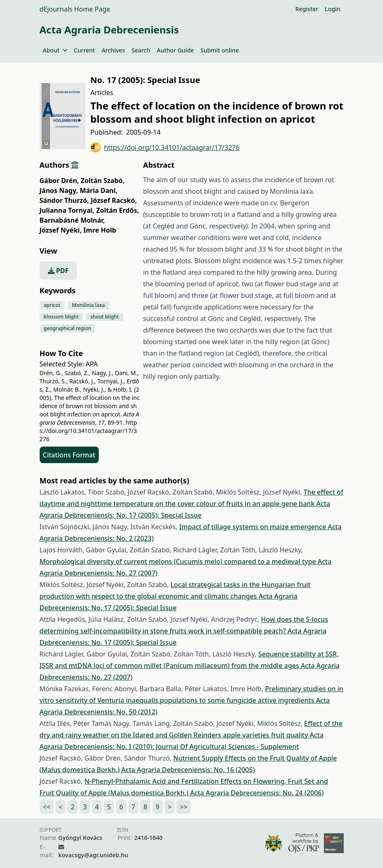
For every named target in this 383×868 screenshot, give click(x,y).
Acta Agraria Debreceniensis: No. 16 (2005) (188, 770)
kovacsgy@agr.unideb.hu (93, 855)
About (55, 50)
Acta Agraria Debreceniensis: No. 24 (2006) (257, 793)
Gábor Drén (59, 181)
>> (183, 807)
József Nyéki (61, 230)
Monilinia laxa (88, 305)
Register (307, 9)
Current (84, 50)
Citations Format (69, 455)
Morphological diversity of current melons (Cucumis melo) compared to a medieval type (179, 561)
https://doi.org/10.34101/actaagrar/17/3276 (165, 147)
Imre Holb (100, 230)
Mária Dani (99, 190)
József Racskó (114, 200)
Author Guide (175, 50)
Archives (113, 50)
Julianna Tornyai (67, 210)
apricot (52, 305)
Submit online (220, 50)
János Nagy (59, 190)
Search (141, 50)
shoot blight (104, 317)
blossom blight (61, 317)
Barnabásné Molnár (72, 220)
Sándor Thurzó (64, 200)
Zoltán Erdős (118, 210)
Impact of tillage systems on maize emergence (254, 527)
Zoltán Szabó (102, 181)
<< (47, 807)
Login (332, 9)
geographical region (68, 328)
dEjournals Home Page (75, 9)
